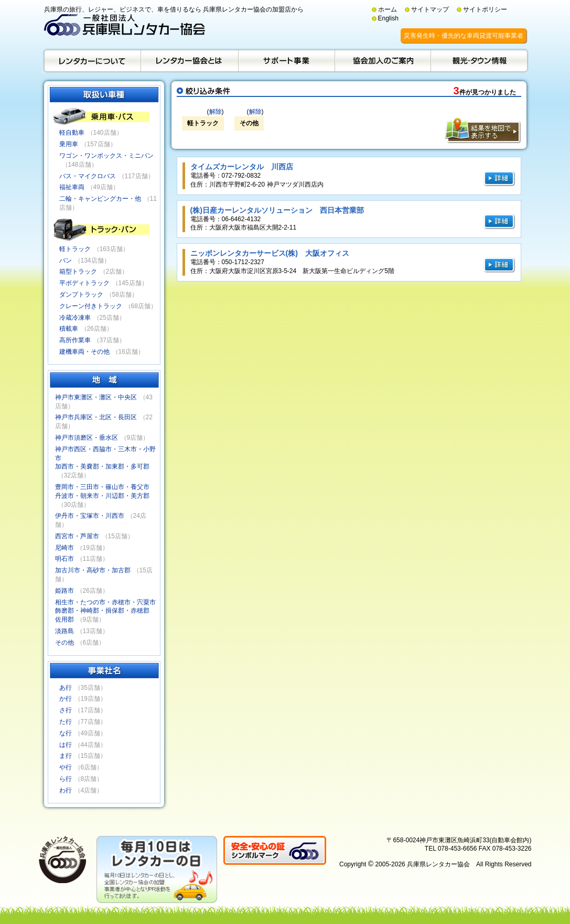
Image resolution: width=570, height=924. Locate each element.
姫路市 (64, 591)
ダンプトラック (81, 295)
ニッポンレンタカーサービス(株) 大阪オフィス (270, 253)
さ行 (66, 710)
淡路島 (64, 631)
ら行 (66, 779)
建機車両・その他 (84, 352)
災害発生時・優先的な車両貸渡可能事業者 (464, 36)
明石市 (64, 559)
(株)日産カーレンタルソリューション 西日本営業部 (277, 210)
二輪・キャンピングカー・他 (100, 199)
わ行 (66, 790)
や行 (66, 767)
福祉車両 (72, 187)
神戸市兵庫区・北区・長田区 (96, 417)
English (388, 18)
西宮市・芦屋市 (77, 536)
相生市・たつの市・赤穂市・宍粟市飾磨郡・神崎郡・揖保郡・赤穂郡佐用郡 (105, 611)
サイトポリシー (485, 9)
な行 (66, 733)
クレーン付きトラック (91, 306)
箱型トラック (78, 271)
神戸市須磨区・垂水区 (87, 438)
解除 (216, 112)
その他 (64, 643)
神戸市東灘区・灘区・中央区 (96, 397)
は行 (66, 745)
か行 (66, 699)
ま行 (66, 756)
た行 (66, 722)
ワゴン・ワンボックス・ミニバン (106, 156)
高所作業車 (75, 340)
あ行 (66, 688)
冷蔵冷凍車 (75, 318)
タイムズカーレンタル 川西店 (242, 167)
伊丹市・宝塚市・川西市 (90, 516)
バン (66, 260)
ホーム (388, 9)
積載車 (69, 329)
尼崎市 (64, 548)
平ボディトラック (84, 283)
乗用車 (69, 144)
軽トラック (75, 249)
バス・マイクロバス (88, 176)
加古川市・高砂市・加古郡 (93, 570)
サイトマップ (430, 9)
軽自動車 (72, 133)
